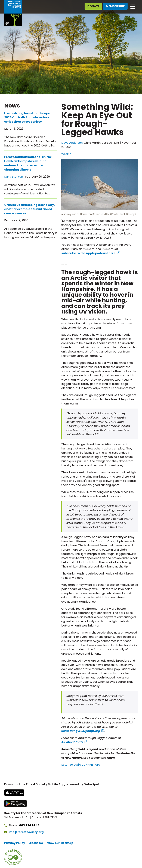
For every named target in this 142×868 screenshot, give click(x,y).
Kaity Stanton (14, 177)
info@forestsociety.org (26, 832)
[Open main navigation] (133, 6)
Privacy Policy (15, 843)
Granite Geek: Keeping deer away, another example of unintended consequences (30, 209)
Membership (115, 6)
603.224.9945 (29, 825)
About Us (36, 843)
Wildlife (66, 154)
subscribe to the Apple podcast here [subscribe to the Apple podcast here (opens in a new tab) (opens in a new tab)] (88, 253)
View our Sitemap (60, 843)
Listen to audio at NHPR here (81, 765)
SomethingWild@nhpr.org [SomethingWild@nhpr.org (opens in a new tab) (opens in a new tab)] (81, 731)
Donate (93, 6)
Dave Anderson (72, 143)
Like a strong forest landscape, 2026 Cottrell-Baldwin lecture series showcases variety (27, 117)
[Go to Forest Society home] (13, 13)
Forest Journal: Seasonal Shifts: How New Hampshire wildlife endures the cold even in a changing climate (28, 163)
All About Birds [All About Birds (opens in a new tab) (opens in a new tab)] (72, 742)
